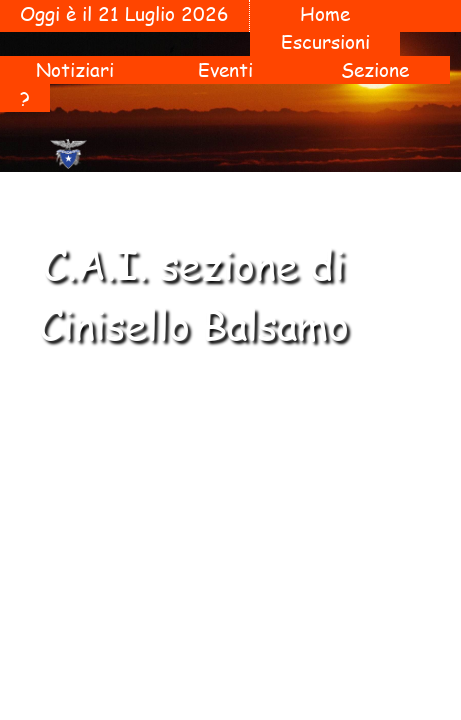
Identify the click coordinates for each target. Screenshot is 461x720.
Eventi (225, 70)
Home (325, 14)
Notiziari (75, 70)
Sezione (375, 70)
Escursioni (325, 42)
